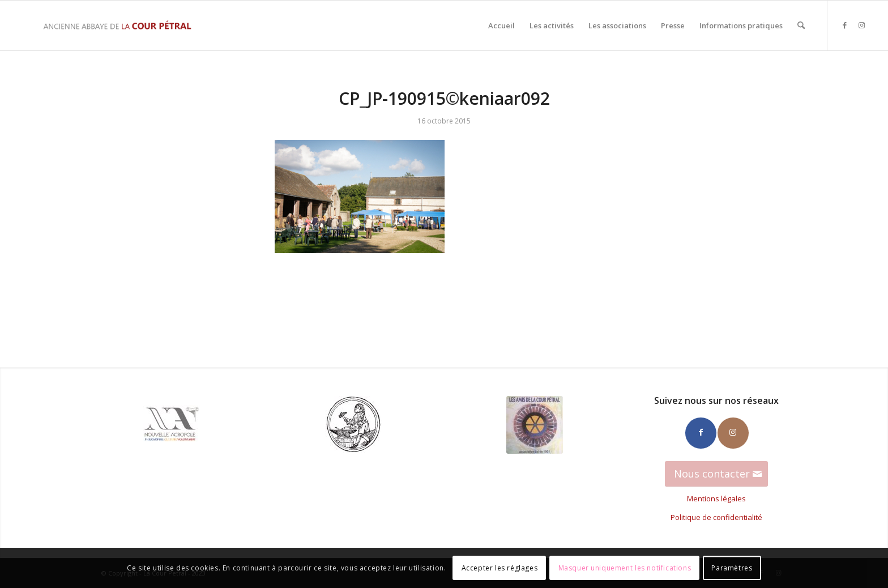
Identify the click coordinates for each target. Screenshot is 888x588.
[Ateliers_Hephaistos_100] (353, 424)
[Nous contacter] (716, 474)
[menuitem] (501, 25)
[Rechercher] (801, 25)
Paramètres (732, 568)
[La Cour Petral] (117, 25)
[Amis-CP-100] (535, 425)
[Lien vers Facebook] (845, 25)
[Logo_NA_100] (172, 424)
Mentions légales (716, 498)
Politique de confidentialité (716, 517)
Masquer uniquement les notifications (625, 568)
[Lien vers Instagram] (862, 25)
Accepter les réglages (500, 568)
